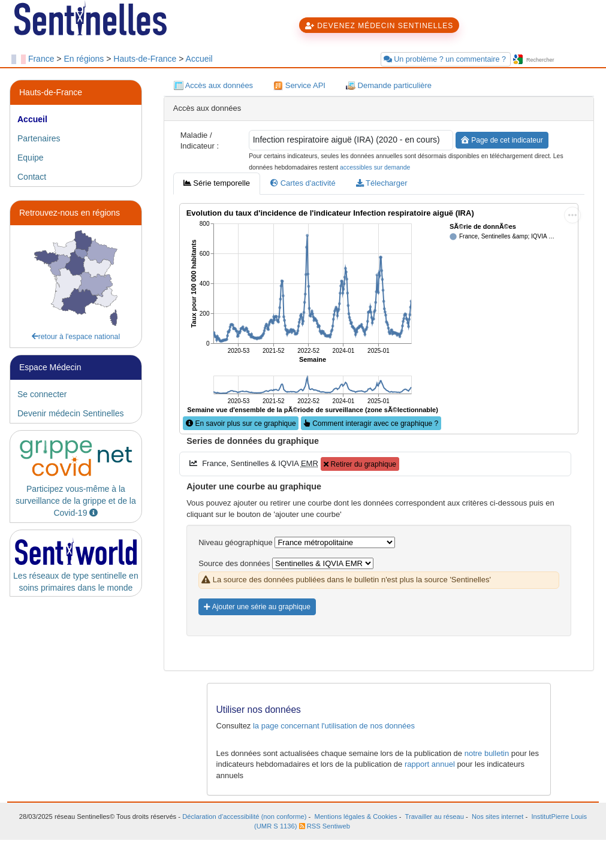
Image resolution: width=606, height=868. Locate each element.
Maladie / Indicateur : (200, 141)
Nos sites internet (498, 816)
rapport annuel (430, 764)
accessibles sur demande (375, 167)
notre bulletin (487, 753)
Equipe (31, 158)
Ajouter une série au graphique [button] (257, 607)
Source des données (234, 563)
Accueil (199, 59)
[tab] (76, 119)
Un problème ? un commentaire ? (446, 59)
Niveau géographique (236, 542)
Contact (32, 177)
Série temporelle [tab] (217, 183)
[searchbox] (560, 60)
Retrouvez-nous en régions (70, 213)
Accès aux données (213, 86)
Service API (299, 86)
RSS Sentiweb (325, 826)
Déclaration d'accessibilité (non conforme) (244, 816)
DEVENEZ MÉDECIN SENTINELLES (379, 26)
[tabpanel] (379, 428)
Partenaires (39, 138)
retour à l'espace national (76, 337)
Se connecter (42, 394)
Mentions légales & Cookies (356, 816)
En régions (84, 59)
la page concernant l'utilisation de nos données (334, 726)
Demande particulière (389, 86)
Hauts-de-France (145, 59)
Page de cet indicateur (502, 140)
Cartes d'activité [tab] (303, 183)
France (41, 59)
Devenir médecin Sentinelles (70, 413)
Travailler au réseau (435, 816)
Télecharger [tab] (382, 183)
